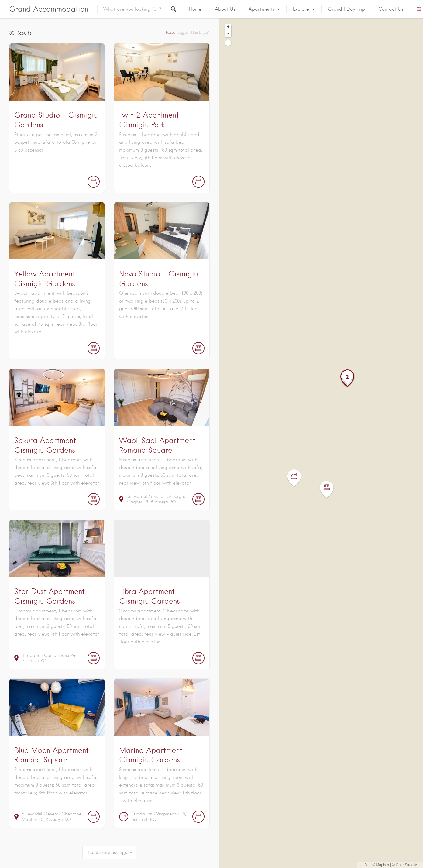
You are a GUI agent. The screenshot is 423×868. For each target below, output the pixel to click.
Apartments (261, 9)
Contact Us (391, 9)
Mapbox (383, 865)
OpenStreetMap (409, 865)
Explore (301, 9)
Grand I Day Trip (346, 9)
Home (195, 9)
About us (225, 9)
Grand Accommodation (49, 9)
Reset (170, 32)
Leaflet (364, 865)
